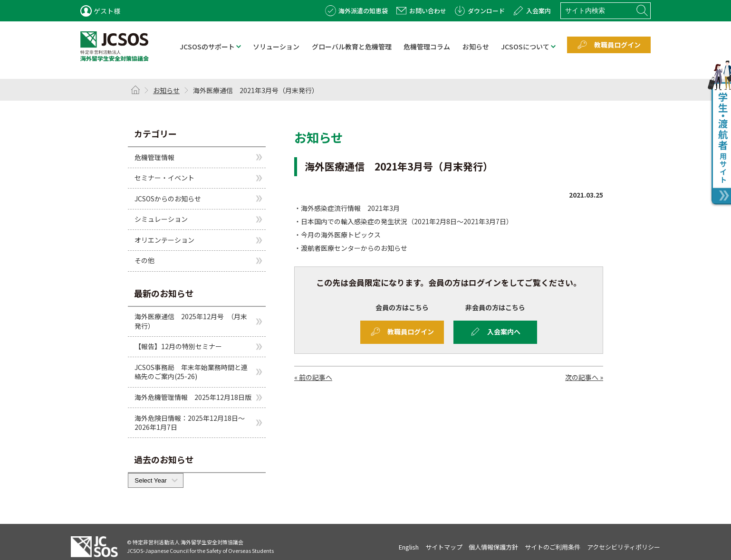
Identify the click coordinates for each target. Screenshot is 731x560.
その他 (144, 260)
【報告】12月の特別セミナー (178, 346)
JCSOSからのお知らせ (168, 199)
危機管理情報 (154, 157)
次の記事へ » (584, 377)
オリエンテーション (164, 240)
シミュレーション (161, 219)
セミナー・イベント (164, 178)
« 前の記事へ (313, 377)
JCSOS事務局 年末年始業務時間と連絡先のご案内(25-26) (191, 372)
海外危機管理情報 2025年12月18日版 (193, 397)
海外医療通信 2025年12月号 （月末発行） (191, 321)
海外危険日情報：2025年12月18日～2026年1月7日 (190, 423)
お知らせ (166, 90)
